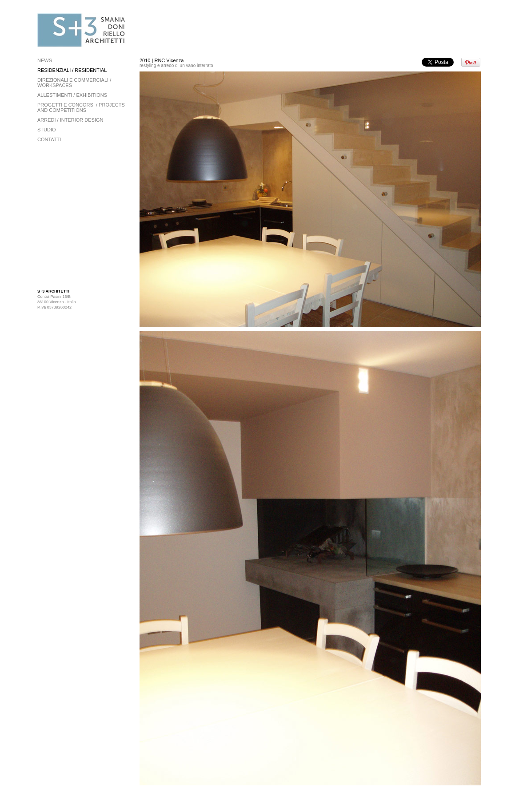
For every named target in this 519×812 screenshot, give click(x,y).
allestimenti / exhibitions (72, 95)
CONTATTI (49, 139)
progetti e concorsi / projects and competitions (81, 107)
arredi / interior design (70, 120)
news (45, 60)
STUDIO (47, 130)
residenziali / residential (72, 70)
